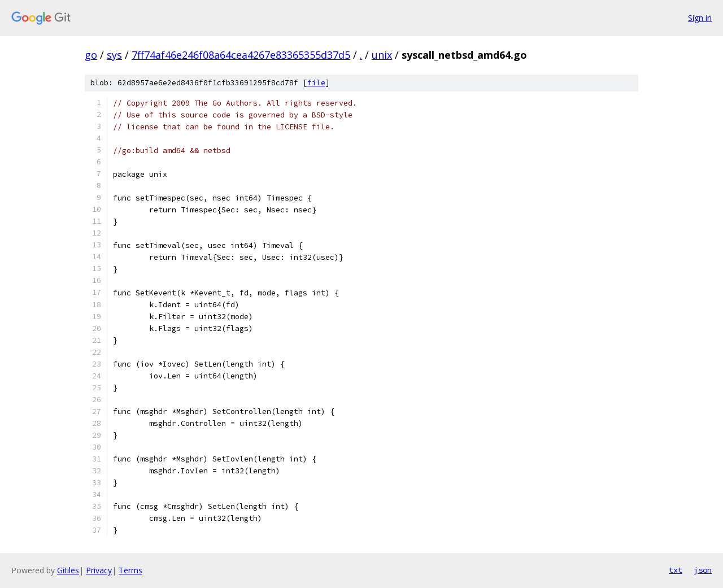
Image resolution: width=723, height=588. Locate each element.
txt (676, 570)
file (316, 83)
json (703, 570)
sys (114, 55)
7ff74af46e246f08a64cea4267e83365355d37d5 (241, 55)
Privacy (99, 570)
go (91, 55)
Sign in (700, 18)
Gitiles (68, 570)
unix (382, 55)
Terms (130, 570)
